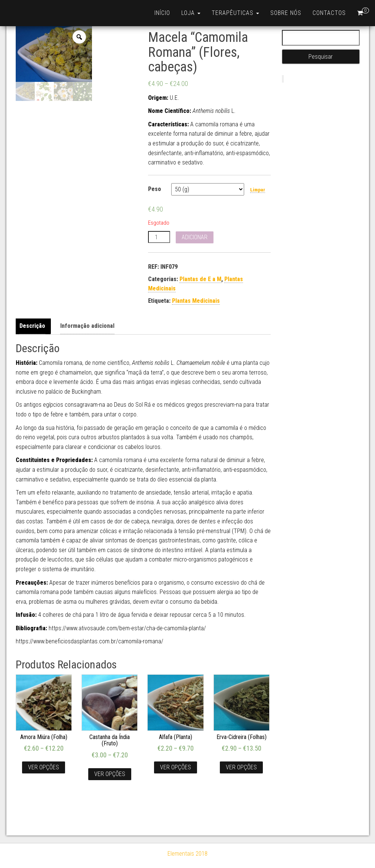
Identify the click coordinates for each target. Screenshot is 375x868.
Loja (191, 13)
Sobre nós (286, 13)
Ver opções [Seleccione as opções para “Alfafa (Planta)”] (176, 767)
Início (162, 13)
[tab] (34, 326)
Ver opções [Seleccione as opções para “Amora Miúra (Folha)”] (44, 767)
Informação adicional (87, 326)
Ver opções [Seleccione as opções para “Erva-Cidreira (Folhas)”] (241, 767)
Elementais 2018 (187, 854)
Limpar (258, 190)
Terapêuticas (235, 13)
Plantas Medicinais (196, 301)
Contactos (329, 13)
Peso (155, 189)
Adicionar (195, 237)
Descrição (32, 326)
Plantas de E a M (200, 279)
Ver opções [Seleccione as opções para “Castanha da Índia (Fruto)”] (110, 774)
